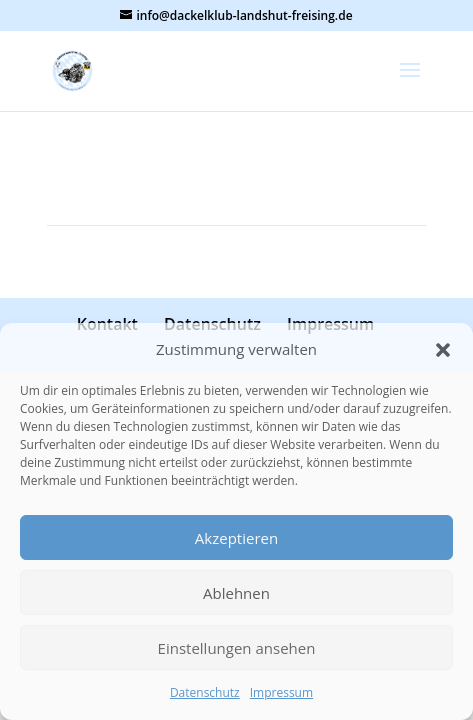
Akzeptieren (236, 538)
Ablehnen (236, 593)
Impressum (281, 692)
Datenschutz (205, 692)
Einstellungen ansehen (237, 648)
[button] (443, 350)
